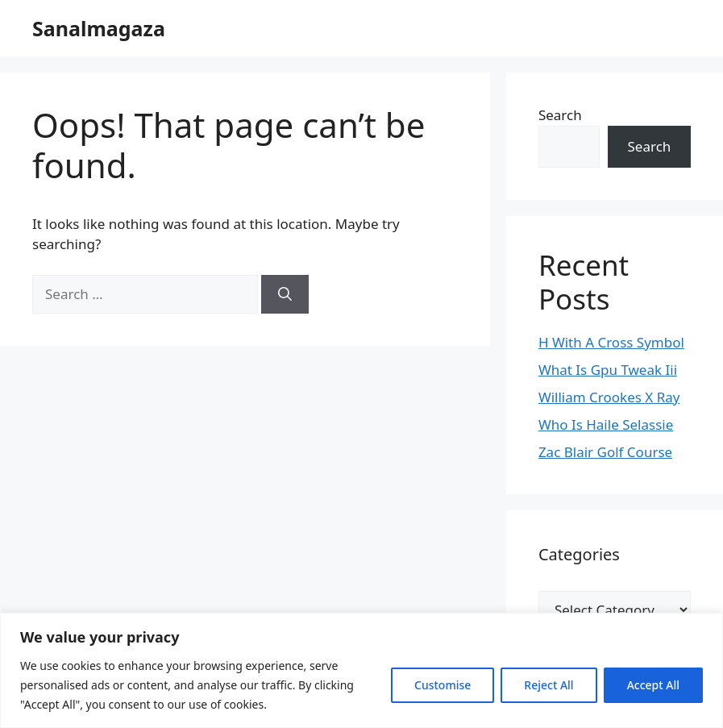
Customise (443, 685)
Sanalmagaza (99, 28)
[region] (361, 670)
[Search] (285, 294)
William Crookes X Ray (609, 397)
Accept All (653, 685)
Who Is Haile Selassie (606, 424)
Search (560, 115)
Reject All (548, 685)
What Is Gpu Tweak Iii (608, 370)
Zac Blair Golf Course (605, 452)
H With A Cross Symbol (611, 342)
